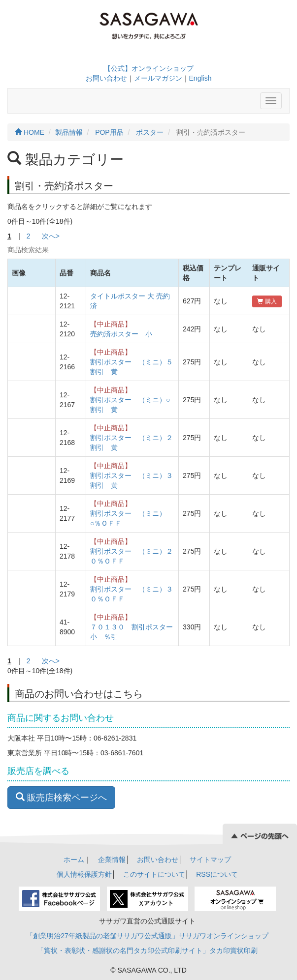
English (200, 78)
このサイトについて (154, 874)
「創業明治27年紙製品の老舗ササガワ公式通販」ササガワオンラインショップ (147, 936)
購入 (267, 301)
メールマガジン (158, 78)
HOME (30, 132)
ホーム (74, 860)
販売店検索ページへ (61, 797)
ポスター (150, 132)
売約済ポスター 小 (121, 334)
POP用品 (109, 132)
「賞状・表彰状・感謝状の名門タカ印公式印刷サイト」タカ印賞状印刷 (147, 950)
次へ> (51, 236)
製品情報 (69, 132)
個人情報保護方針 (84, 874)
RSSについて (217, 874)
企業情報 (112, 860)
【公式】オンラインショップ (149, 68)
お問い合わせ (106, 78)
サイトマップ (210, 860)
